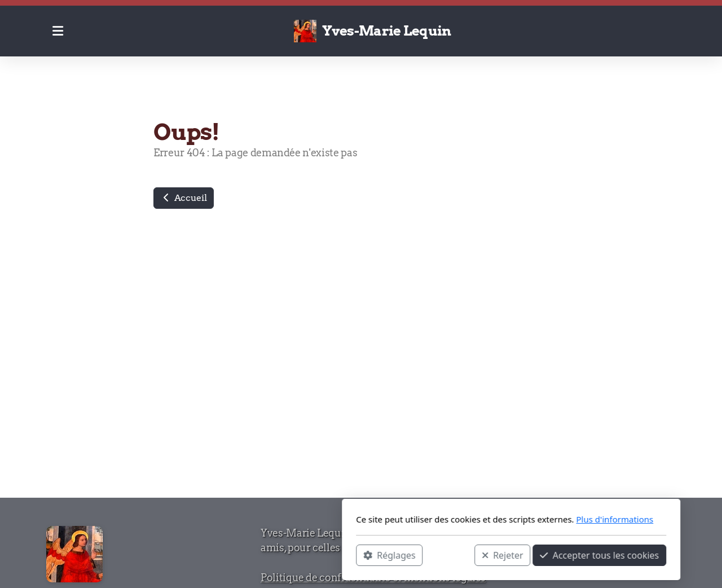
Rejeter (353, 555)
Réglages (239, 555)
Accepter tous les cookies (449, 555)
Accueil (184, 198)
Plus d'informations (465, 519)
